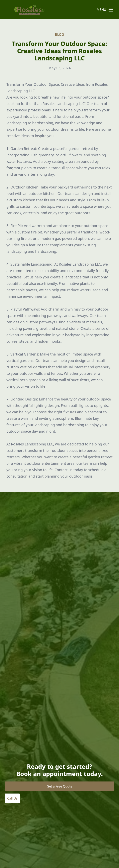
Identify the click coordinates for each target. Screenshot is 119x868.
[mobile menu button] (111, 10)
